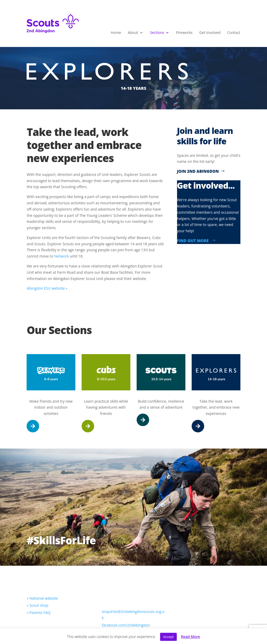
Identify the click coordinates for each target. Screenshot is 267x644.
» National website (42, 598)
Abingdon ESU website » (47, 288)
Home (116, 33)
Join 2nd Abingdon (201, 171)
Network (62, 256)
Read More (190, 637)
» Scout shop (37, 605)
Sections (157, 33)
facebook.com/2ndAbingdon (126, 625)
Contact (234, 33)
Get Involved (210, 33)
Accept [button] (169, 637)
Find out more (196, 241)
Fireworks (184, 33)
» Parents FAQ (38, 613)
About (133, 33)
